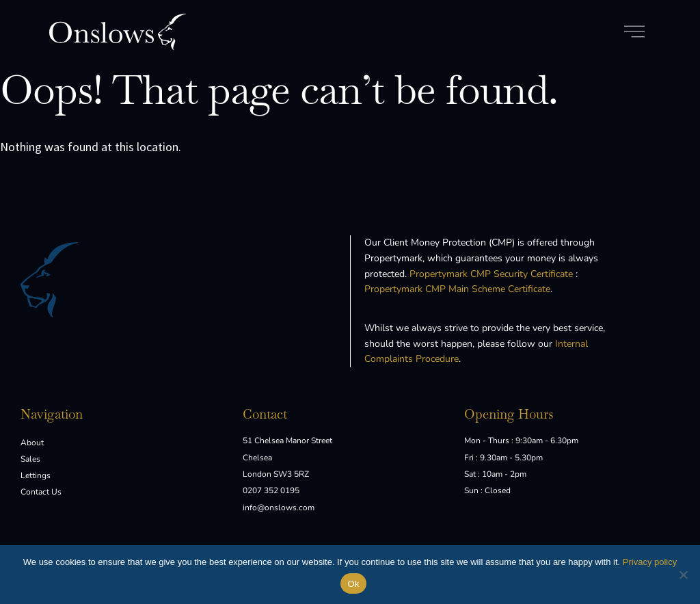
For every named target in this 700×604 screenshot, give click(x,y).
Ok (353, 584)
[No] (683, 575)
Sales (30, 459)
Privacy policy (650, 562)
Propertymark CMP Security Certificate (491, 274)
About (32, 443)
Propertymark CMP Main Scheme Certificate (457, 289)
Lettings (36, 475)
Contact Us (41, 492)
